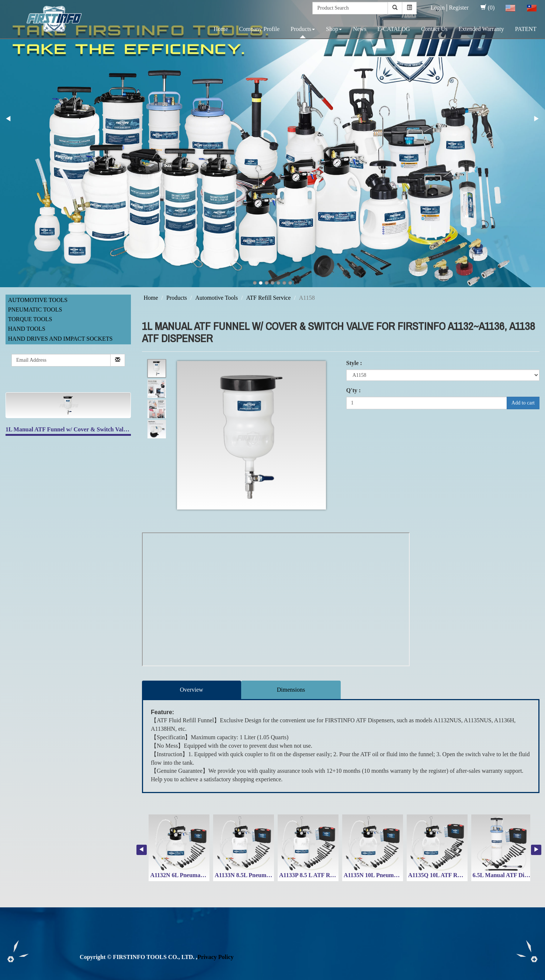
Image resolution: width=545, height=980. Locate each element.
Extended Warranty (481, 29)
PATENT (526, 29)
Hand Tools (27, 329)
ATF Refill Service (268, 298)
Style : (354, 363)
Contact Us (434, 29)
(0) (488, 8)
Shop (334, 29)
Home (221, 29)
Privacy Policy (215, 957)
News (360, 29)
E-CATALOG (393, 29)
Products (303, 29)
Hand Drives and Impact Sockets (60, 339)
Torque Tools (30, 319)
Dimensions (291, 690)
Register (459, 8)
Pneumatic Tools (35, 310)
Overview (192, 690)
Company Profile (259, 29)
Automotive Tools (38, 300)
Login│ (440, 8)
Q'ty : (354, 390)
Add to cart (523, 403)
